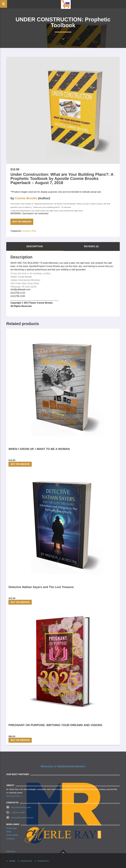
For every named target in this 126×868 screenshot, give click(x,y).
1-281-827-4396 (18, 812)
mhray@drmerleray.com (22, 818)
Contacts (10, 839)
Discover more (14, 796)
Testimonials (12, 835)
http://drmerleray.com (21, 807)
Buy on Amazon (22, 222)
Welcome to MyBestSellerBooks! (63, 766)
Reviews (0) (91, 246)
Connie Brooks (26, 198)
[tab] (35, 246)
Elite (34, 231)
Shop (9, 832)
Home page (11, 828)
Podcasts (27, 861)
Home (12, 861)
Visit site (11, 852)
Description (35, 246)
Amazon (27, 231)
